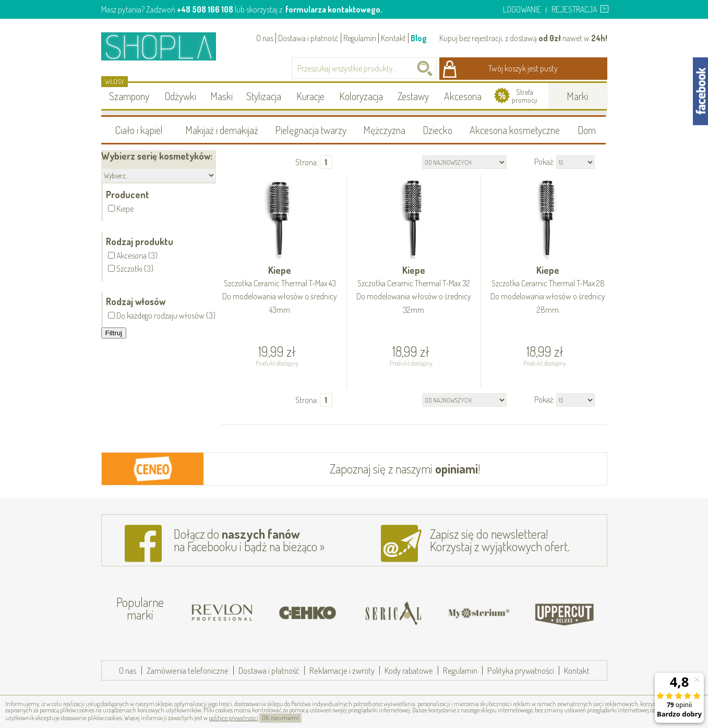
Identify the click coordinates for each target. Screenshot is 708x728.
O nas (265, 38)
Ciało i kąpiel (139, 130)
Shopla (166, 46)
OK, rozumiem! (280, 718)
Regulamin (360, 38)
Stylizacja (264, 96)
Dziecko (437, 130)
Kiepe (280, 290)
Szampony (129, 96)
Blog (419, 38)
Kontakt (393, 38)
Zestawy (413, 96)
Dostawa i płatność (308, 38)
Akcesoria (463, 96)
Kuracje (310, 96)
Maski (221, 96)
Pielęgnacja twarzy (311, 130)
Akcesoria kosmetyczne (515, 130)
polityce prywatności (233, 718)
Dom (587, 130)
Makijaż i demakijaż (222, 130)
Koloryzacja (361, 96)
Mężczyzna (384, 130)
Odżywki (181, 96)
